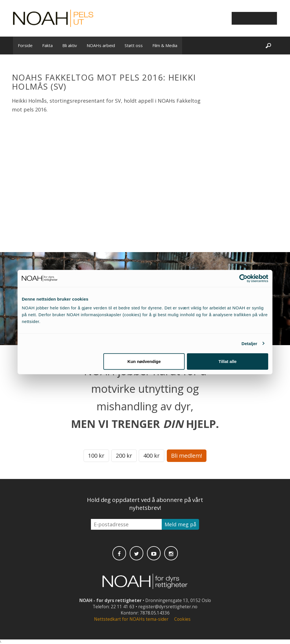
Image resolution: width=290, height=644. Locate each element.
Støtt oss (134, 45)
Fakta (47, 45)
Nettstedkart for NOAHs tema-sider (131, 619)
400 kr (152, 456)
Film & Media (165, 45)
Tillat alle (227, 361)
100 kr (96, 456)
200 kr (124, 456)
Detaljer (250, 343)
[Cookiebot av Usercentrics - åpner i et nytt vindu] (243, 278)
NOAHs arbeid (101, 45)
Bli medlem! (187, 456)
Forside (25, 45)
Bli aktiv (70, 45)
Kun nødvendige (144, 361)
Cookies (182, 619)
